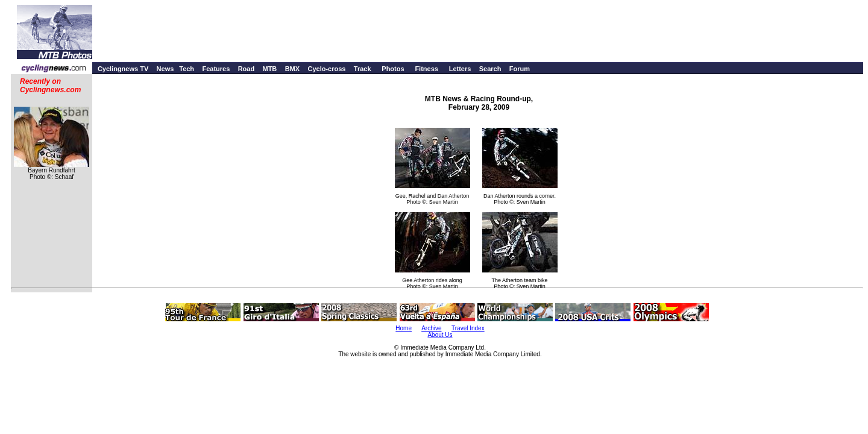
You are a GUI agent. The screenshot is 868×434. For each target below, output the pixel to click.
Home (404, 328)
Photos (393, 69)
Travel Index (468, 328)
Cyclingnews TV (123, 69)
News (165, 69)
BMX (292, 69)
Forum (520, 69)
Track (363, 69)
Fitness (426, 69)
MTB (269, 69)
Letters (460, 69)
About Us (440, 335)
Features (216, 69)
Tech (187, 69)
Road (247, 69)
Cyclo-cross (326, 69)
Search (490, 69)
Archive (431, 328)
